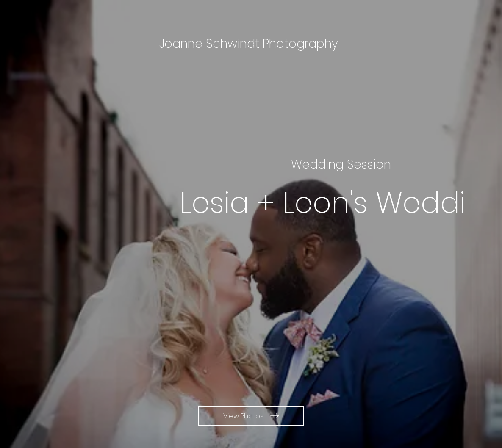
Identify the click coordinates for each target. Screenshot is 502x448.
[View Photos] (251, 416)
